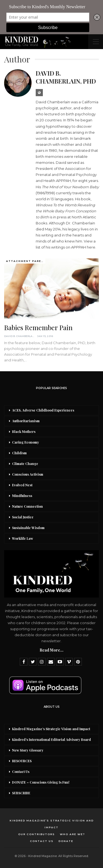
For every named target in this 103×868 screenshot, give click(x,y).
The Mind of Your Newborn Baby (70, 187)
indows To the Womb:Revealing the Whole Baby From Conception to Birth (66, 211)
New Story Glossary (28, 750)
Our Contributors (37, 834)
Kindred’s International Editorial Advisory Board (51, 739)
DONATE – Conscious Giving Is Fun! (41, 782)
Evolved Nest (22, 485)
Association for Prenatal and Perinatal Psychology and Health (66, 175)
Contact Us (21, 772)
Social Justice (23, 517)
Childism (19, 453)
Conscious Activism (28, 474)
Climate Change (25, 464)
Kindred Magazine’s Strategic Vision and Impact (51, 729)
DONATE (66, 841)
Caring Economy (26, 442)
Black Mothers (24, 432)
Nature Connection (27, 506)
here (91, 247)
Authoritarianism (26, 421)
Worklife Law (23, 538)
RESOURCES (22, 761)
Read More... (51, 650)
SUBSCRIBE (21, 793)
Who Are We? (73, 834)
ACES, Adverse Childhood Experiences (43, 410)
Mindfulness (22, 496)
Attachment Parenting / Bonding (26, 261)
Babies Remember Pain (38, 327)
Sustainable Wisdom (28, 528)
